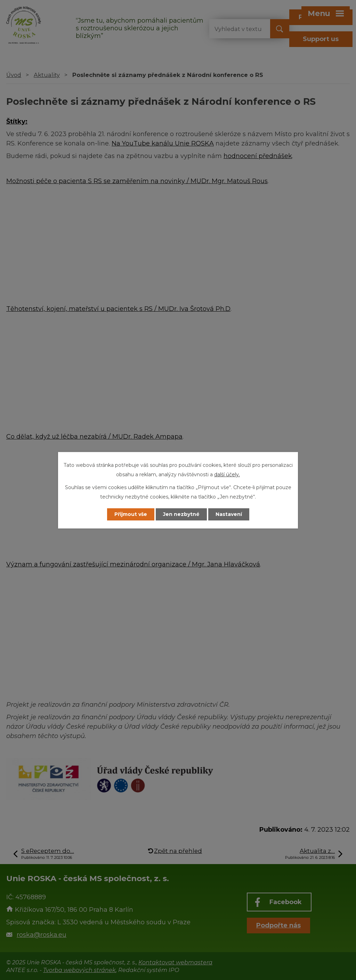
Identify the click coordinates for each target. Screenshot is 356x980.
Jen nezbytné (181, 514)
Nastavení (229, 514)
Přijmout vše (131, 514)
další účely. (227, 475)
